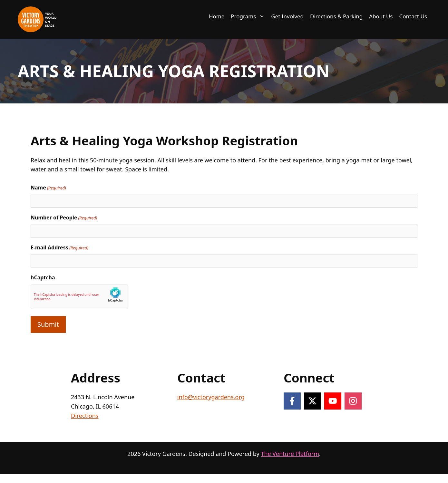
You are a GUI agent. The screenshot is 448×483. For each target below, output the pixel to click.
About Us (381, 16)
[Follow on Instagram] (353, 401)
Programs (249, 16)
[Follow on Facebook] (292, 401)
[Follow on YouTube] (333, 401)
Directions (85, 416)
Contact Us (413, 16)
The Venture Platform (290, 454)
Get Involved (287, 16)
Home (217, 16)
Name (48, 188)
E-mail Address (59, 248)
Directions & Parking (336, 16)
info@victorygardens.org (211, 397)
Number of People (64, 218)
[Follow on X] (312, 401)
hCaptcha (43, 277)
